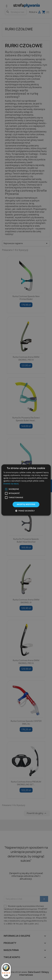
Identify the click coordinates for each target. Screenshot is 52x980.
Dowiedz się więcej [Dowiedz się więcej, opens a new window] (11, 484)
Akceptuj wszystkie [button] (26, 504)
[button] (6, 489)
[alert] (26, 490)
